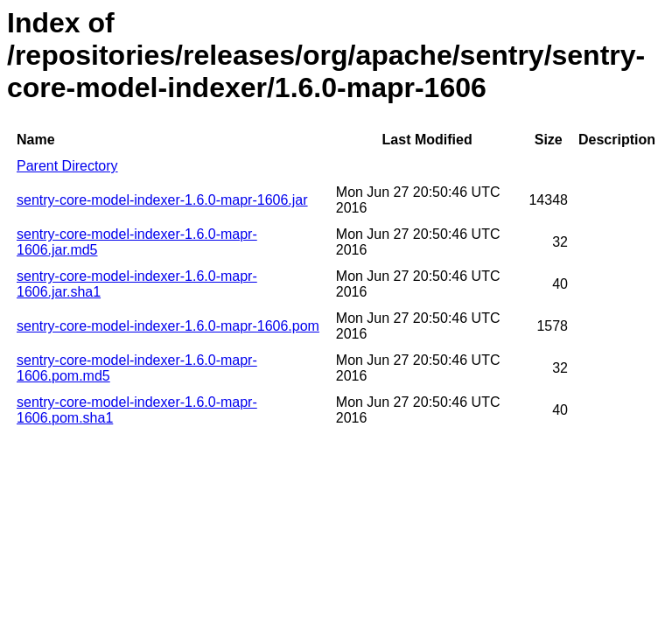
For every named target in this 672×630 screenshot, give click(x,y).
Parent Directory (67, 166)
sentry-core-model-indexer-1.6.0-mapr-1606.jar (162, 200)
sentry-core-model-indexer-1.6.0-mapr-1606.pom (168, 326)
